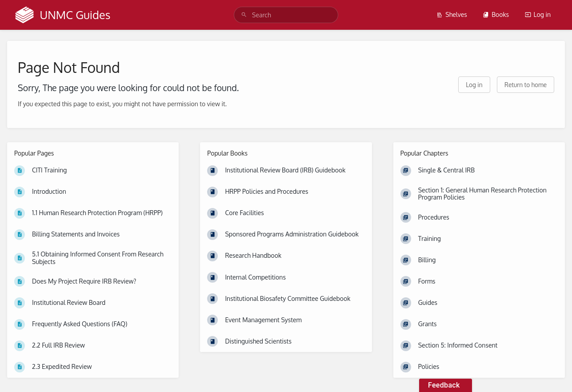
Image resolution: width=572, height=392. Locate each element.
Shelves (452, 14)
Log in (538, 14)
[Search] (244, 15)
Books (496, 14)
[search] (286, 15)
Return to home (526, 85)
